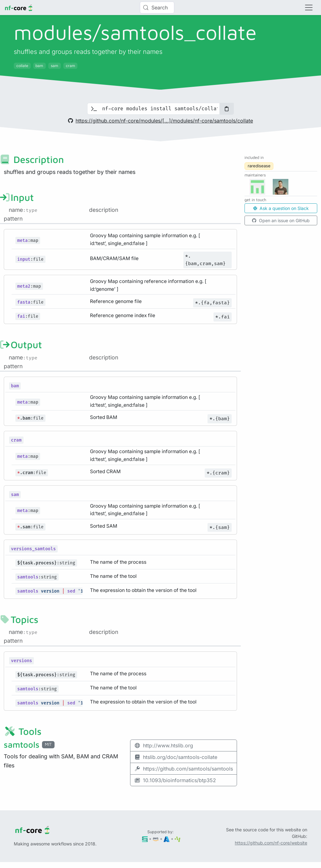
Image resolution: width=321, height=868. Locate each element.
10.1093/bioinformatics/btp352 (175, 780)
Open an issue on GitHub (281, 220)
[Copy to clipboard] (227, 109)
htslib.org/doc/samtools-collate (176, 757)
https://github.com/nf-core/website (271, 843)
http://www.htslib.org (164, 745)
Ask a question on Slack (281, 208)
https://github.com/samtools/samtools (184, 769)
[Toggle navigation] (309, 8)
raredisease (259, 166)
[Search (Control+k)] (157, 8)
